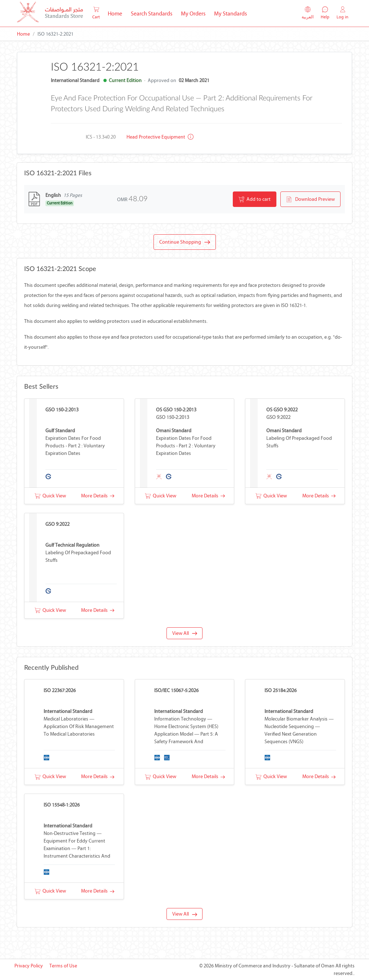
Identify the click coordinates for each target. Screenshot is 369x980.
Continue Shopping (185, 242)
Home (117, 13)
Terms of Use (63, 966)
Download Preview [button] (310, 199)
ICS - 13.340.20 (101, 137)
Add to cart (255, 199)
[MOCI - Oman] (50, 13)
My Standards (230, 13)
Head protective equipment (160, 137)
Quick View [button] (50, 496)
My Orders (193, 13)
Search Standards (154, 13)
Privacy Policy (29, 966)
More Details (98, 496)
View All (185, 633)
